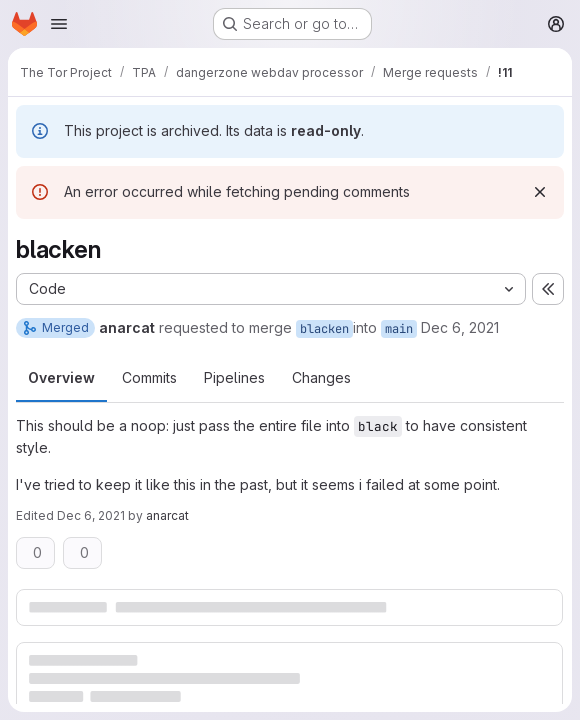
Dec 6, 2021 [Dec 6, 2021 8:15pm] (91, 515)
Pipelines (234, 377)
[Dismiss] (540, 192)
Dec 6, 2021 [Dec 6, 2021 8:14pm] (460, 327)
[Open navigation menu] (59, 24)
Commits (149, 377)
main (399, 329)
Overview (61, 377)
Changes (321, 377)
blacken (324, 329)
